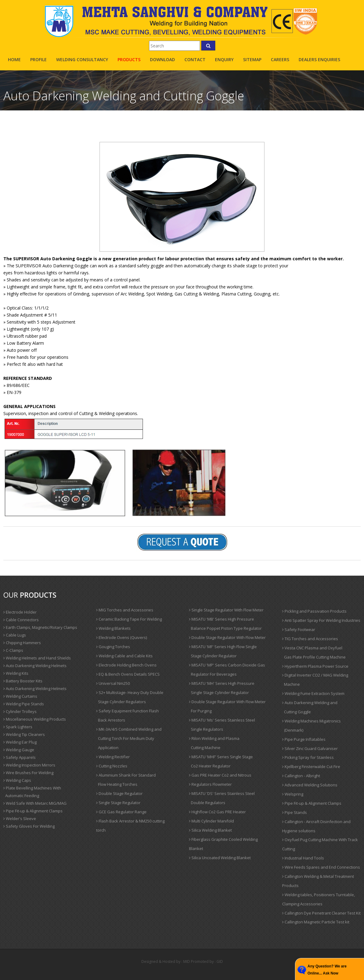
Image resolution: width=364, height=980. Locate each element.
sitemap (252, 59)
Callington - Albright (301, 776)
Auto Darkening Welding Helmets (35, 666)
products (129, 59)
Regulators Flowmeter (210, 784)
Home (14, 59)
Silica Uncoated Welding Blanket (220, 858)
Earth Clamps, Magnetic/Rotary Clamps (40, 627)
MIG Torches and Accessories (125, 610)
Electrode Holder (20, 612)
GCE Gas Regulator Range (121, 812)
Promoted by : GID (207, 961)
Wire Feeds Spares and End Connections (321, 867)
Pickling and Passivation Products (314, 611)
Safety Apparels (20, 757)
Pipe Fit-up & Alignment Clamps (33, 811)
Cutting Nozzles (112, 766)
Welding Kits (16, 673)
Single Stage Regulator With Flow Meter (226, 610)
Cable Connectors (21, 620)
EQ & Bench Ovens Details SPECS (128, 674)
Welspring (293, 794)
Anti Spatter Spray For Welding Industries (321, 620)
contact (195, 59)
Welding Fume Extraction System (313, 693)
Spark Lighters (18, 727)
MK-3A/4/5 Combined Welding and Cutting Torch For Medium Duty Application (129, 738)
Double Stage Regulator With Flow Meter (227, 637)
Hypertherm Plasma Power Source (315, 666)
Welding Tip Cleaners (24, 734)
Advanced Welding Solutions (310, 785)
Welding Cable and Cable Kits (124, 656)
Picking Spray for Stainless (308, 757)
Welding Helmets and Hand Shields (37, 658)
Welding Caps (17, 780)
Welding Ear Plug (20, 742)
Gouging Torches (113, 647)
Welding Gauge (19, 750)
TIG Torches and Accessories (310, 639)
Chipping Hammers (22, 643)
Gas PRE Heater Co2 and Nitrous (220, 775)
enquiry (224, 59)
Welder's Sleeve (20, 819)
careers (280, 59)
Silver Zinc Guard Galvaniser (310, 748)
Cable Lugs (15, 635)
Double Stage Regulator (119, 793)
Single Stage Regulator (118, 803)
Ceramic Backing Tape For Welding (129, 619)
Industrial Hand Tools (303, 858)
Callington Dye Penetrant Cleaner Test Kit (321, 913)
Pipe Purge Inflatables (304, 739)
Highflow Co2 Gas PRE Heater (217, 812)
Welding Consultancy (82, 59)
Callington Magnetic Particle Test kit (316, 922)
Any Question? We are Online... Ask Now (327, 970)
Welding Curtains (20, 696)
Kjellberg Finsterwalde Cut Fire (311, 767)
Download (162, 59)
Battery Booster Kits (23, 681)
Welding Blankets (113, 628)
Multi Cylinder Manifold (211, 821)
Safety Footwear (299, 629)
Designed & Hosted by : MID (166, 961)
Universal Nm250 (113, 683)
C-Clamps (13, 650)
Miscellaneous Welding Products (35, 719)
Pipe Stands (295, 812)
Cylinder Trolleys (20, 711)
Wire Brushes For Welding (28, 773)
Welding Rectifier (113, 757)
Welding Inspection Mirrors (29, 765)
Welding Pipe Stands (24, 704)
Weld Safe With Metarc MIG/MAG (35, 803)
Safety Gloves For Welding (29, 826)
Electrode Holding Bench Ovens (126, 665)
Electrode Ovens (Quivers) (122, 637)
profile (38, 59)
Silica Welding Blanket (210, 830)
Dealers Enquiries (319, 59)
